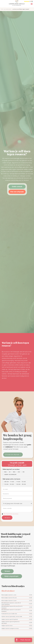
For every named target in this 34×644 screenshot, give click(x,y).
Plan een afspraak (17, 192)
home (2, 9)
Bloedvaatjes (8, 9)
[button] (32, 4)
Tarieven (7, 571)
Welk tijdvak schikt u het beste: (12, 479)
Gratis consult (17, 187)
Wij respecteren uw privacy (11, 514)
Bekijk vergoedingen (11, 576)
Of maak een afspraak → (13, 454)
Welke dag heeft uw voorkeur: (11, 469)
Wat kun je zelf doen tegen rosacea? (21, 9)
